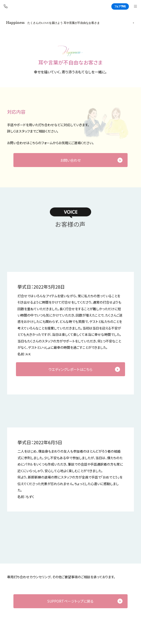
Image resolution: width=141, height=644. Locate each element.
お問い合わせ (70, 160)
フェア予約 (120, 6)
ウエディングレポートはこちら (70, 369)
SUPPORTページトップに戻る (70, 601)
